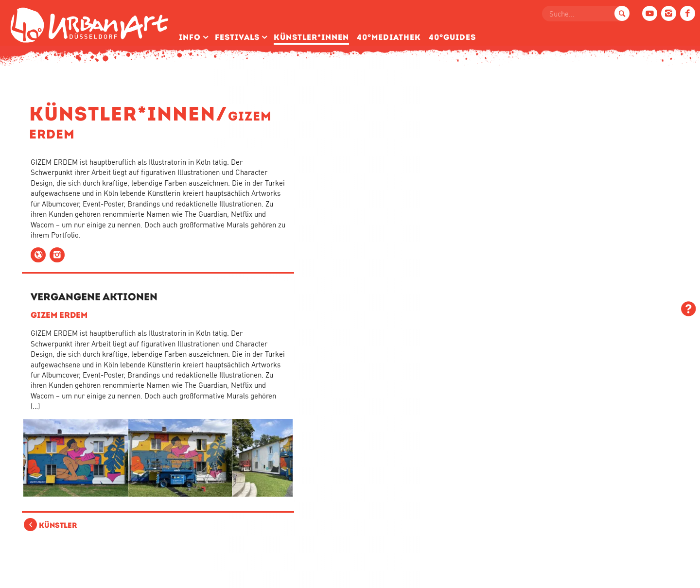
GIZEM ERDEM (59, 315)
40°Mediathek (389, 37)
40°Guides (452, 37)
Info (190, 37)
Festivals (237, 37)
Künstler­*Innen (311, 37)
